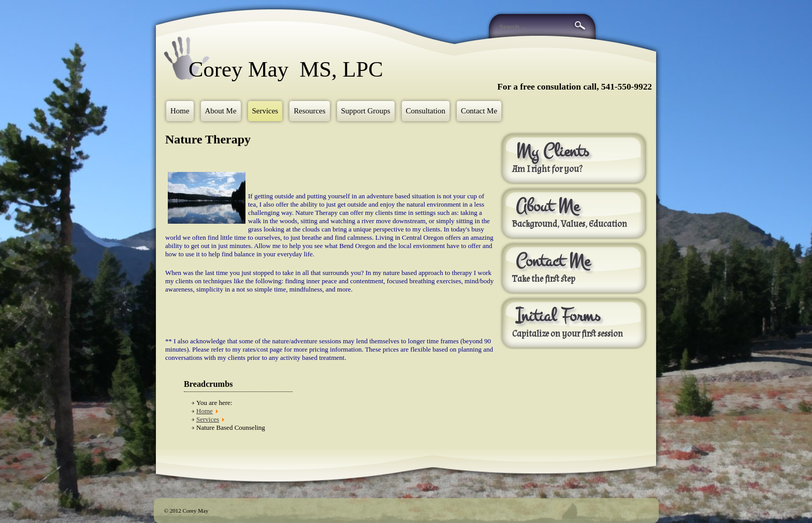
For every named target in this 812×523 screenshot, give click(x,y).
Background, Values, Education (570, 224)
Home (180, 111)
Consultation (426, 111)
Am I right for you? (547, 169)
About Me (221, 111)
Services (265, 111)
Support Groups (366, 111)
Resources (309, 111)
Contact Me (479, 111)
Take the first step (544, 279)
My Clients (552, 151)
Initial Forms (558, 316)
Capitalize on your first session (568, 334)
